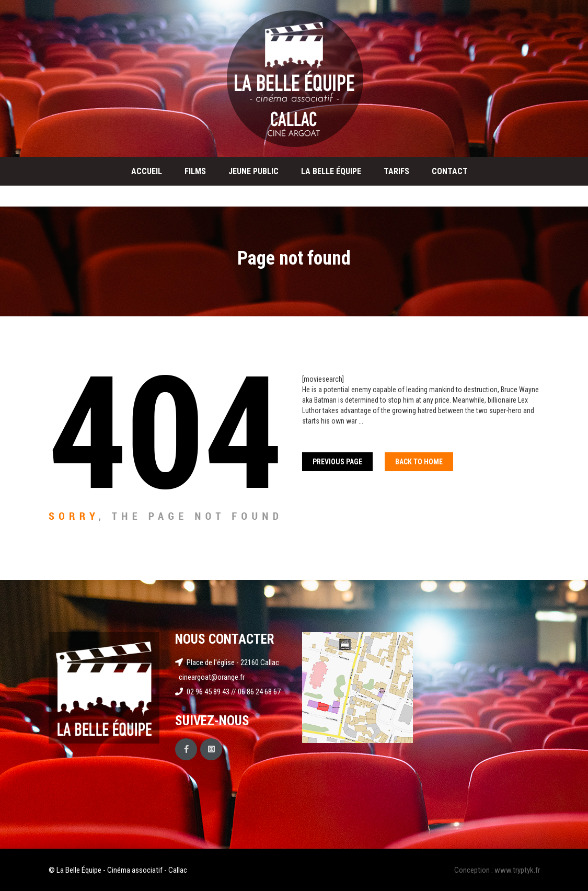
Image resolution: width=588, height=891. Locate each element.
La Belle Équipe (331, 171)
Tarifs (396, 171)
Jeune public (253, 171)
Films (195, 171)
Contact (450, 171)
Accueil (147, 171)
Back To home (419, 462)
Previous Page (337, 462)
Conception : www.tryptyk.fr (497, 870)
